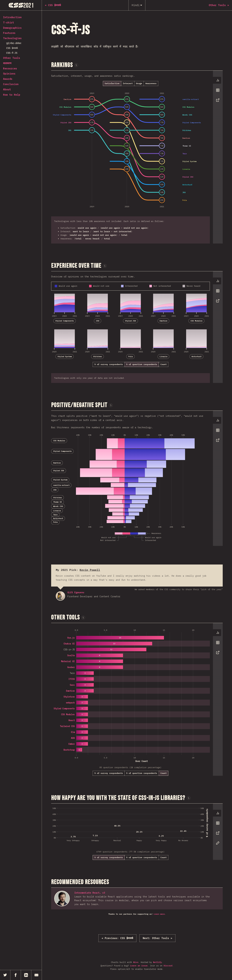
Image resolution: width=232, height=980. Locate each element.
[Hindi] (137, 5)
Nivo (136, 962)
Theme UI (57, 502)
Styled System (65, 356)
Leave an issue (139, 966)
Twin (55, 515)
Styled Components (65, 321)
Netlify (157, 962)
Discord (168, 966)
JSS (98, 321)
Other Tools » (157, 938)
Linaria (163, 356)
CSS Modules (196, 321)
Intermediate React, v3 (90, 893)
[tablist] (217, 92)
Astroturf (196, 356)
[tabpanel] (137, 157)
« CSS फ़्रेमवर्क (117, 938)
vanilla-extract (61, 485)
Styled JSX (130, 321)
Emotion (163, 321)
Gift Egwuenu (60, 596)
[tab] (217, 80)
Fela (130, 356)
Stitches (97, 356)
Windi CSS (58, 506)
